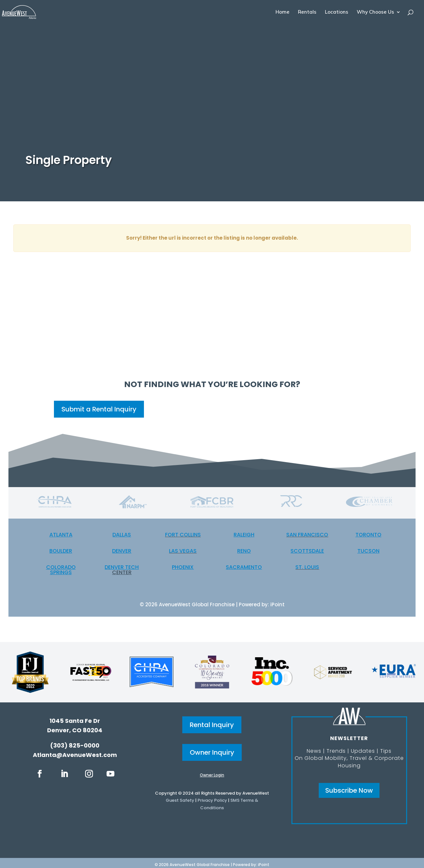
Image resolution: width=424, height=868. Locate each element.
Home (283, 12)
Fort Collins (183, 535)
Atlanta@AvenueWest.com (75, 755)
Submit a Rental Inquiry (99, 409)
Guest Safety (180, 800)
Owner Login (212, 775)
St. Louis (307, 567)
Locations (337, 12)
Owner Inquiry (212, 752)
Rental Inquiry (212, 725)
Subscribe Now (349, 790)
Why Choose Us (375, 12)
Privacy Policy (212, 800)
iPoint (277, 604)
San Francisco (307, 535)
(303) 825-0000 (75, 745)
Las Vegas (183, 551)
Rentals (307, 12)
